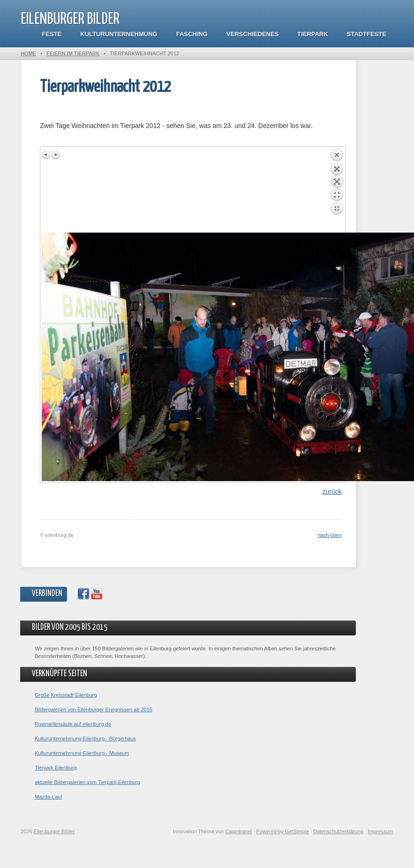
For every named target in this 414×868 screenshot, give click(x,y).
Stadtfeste (367, 34)
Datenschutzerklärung (338, 831)
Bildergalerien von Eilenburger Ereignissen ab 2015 (94, 709)
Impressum (380, 831)
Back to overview (337, 190)
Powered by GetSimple (283, 831)
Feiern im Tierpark (73, 53)
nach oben (329, 535)
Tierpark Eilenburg (56, 768)
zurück (332, 491)
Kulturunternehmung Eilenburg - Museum (82, 753)
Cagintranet (239, 831)
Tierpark (312, 34)
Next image (56, 155)
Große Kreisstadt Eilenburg (66, 695)
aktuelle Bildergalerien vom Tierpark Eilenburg (87, 782)
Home (28, 53)
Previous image (46, 155)
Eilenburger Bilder (70, 19)
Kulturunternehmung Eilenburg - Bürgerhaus (85, 739)
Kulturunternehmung (119, 34)
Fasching (192, 34)
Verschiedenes (252, 34)
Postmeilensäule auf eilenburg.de (73, 724)
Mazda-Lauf (48, 797)
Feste (52, 34)
